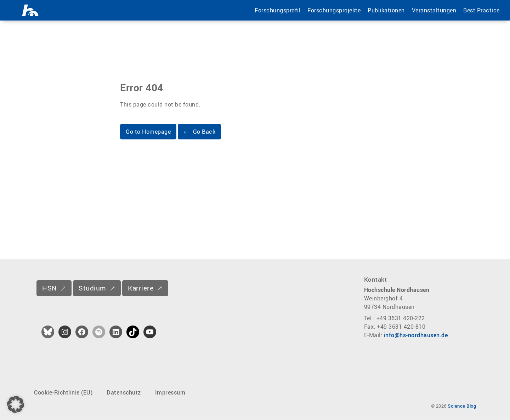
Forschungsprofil (277, 10)
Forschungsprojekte (334, 10)
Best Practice (481, 10)
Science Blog (462, 406)
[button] (199, 132)
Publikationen (386, 10)
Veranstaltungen (433, 10)
